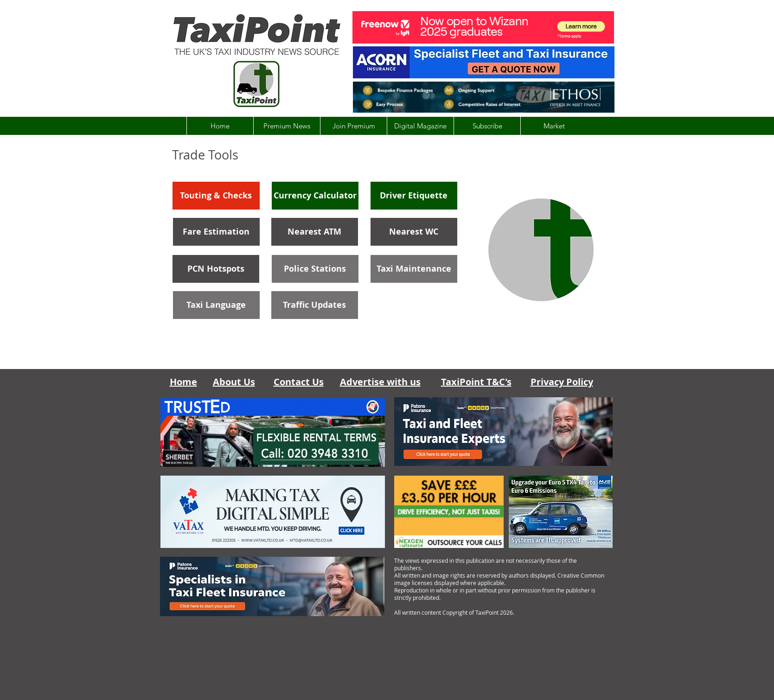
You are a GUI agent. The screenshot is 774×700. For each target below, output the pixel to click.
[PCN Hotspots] (216, 269)
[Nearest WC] (414, 232)
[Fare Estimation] (216, 232)
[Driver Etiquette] (414, 196)
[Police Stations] (315, 269)
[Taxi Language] (216, 305)
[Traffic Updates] (315, 305)
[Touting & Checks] (216, 196)
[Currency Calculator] (315, 196)
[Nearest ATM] (315, 232)
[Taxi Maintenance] (414, 269)
